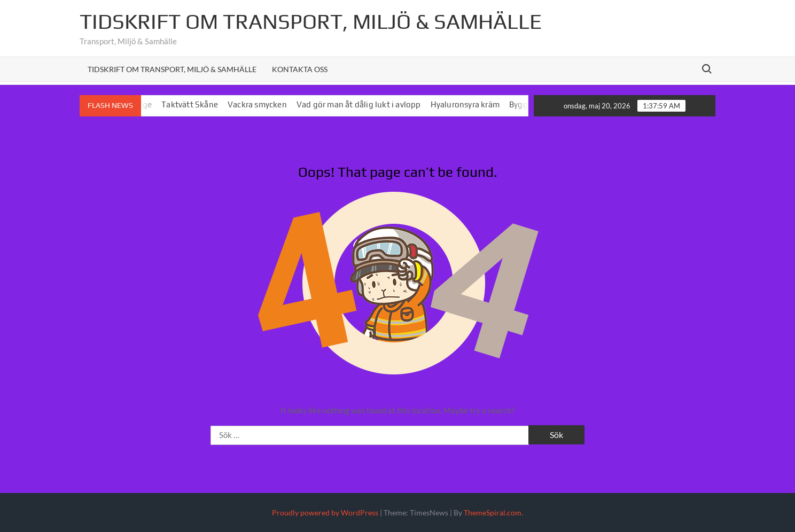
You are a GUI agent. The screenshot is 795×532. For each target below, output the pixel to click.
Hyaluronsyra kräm (469, 104)
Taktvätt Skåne (194, 104)
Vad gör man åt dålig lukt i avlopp (363, 104)
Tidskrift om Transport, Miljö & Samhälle (172, 69)
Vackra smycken (262, 104)
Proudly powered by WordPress (325, 513)
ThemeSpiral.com (493, 513)
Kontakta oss (300, 69)
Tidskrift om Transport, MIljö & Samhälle (311, 21)
